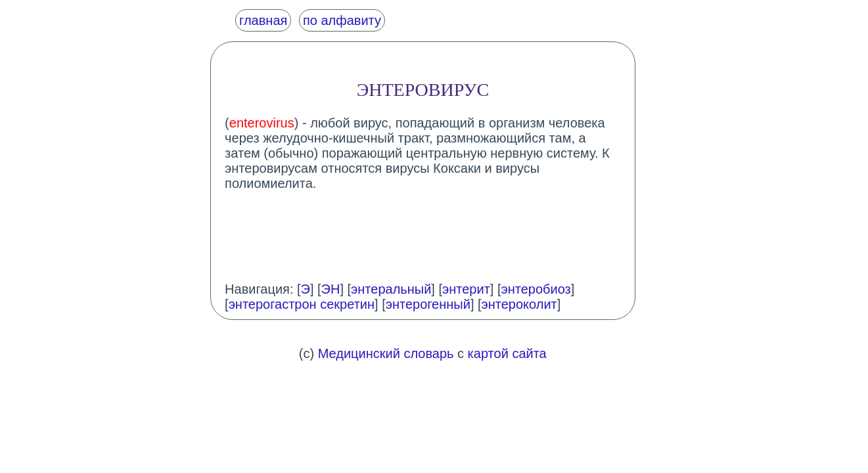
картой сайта (507, 353)
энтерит (466, 289)
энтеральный (391, 289)
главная (263, 20)
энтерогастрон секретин (302, 304)
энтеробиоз (536, 289)
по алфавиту (342, 20)
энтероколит (519, 304)
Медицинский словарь (386, 353)
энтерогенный (428, 304)
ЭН (331, 289)
